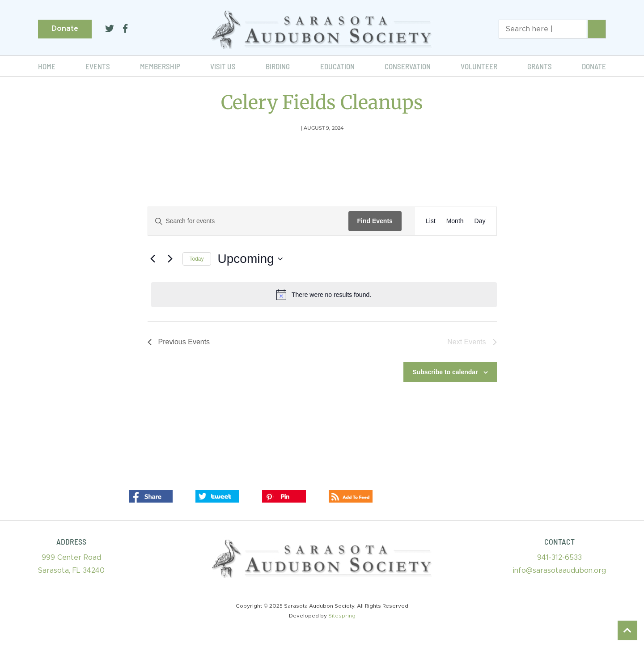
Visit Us (223, 66)
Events (98, 66)
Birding (278, 66)
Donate (65, 29)
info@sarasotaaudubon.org (559, 571)
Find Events (375, 221)
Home (47, 66)
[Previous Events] (153, 259)
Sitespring (342, 616)
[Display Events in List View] (431, 221)
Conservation (408, 66)
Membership (160, 66)
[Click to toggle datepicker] (250, 259)
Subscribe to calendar (445, 372)
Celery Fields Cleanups (322, 102)
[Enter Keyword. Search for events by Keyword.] (248, 221)
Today (197, 259)
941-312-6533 (559, 558)
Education (337, 66)
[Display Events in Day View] (480, 221)
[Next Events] (170, 259)
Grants (540, 66)
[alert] (324, 295)
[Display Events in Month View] (455, 221)
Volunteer (479, 66)
